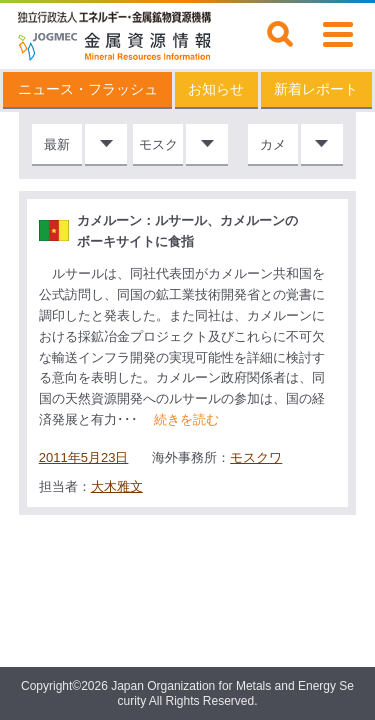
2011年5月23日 (84, 458)
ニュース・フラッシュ (88, 89)
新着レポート (316, 89)
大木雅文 (117, 486)
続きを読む (186, 419)
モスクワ (256, 457)
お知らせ (216, 89)
